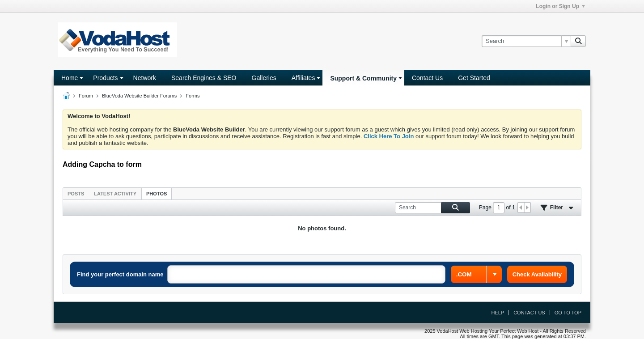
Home (70, 78)
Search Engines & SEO (204, 78)
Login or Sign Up (560, 6)
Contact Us (427, 78)
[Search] (526, 41)
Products (105, 78)
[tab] (76, 193)
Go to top (568, 313)
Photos (157, 194)
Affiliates (303, 78)
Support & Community (363, 78)
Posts (76, 194)
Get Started (474, 78)
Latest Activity (115, 194)
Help (498, 313)
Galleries (264, 78)
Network (145, 78)
